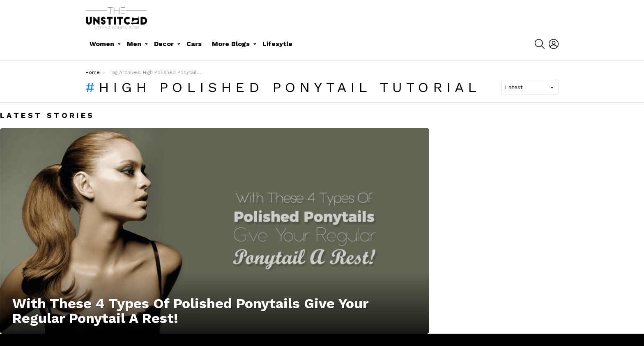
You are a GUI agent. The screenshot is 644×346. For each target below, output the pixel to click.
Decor (164, 44)
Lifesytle (277, 44)
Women (102, 44)
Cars (194, 44)
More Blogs (231, 44)
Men (134, 44)
